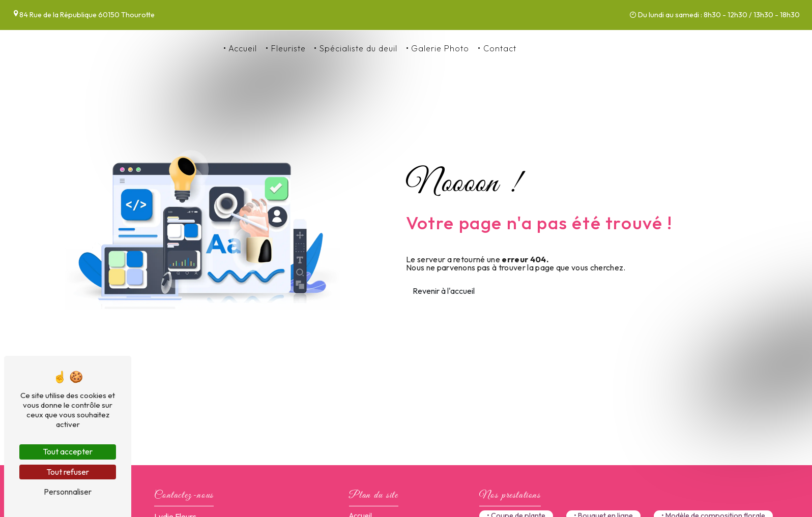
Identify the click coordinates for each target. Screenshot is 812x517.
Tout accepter (68, 451)
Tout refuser (68, 472)
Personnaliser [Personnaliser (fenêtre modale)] (68, 492)
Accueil (243, 48)
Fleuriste (288, 48)
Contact (500, 48)
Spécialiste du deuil (358, 48)
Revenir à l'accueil (444, 291)
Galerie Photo (440, 48)
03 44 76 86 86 (557, 48)
